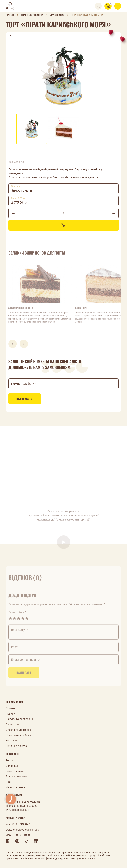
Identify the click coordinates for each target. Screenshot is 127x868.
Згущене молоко (16, 777)
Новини (10, 714)
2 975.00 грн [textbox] (20, 203)
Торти (9, 760)
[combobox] (64, 189)
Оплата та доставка (18, 730)
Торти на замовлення (32, 15)
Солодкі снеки (15, 771)
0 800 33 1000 (21, 835)
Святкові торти (57, 15)
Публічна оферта (16, 746)
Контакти (12, 741)
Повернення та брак (18, 735)
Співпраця (12, 724)
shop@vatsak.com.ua (26, 830)
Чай (8, 782)
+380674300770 (21, 824)
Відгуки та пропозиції (19, 719)
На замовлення (15, 787)
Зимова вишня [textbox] (22, 190)
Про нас (11, 708)
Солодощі (12, 766)
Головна (10, 15)
